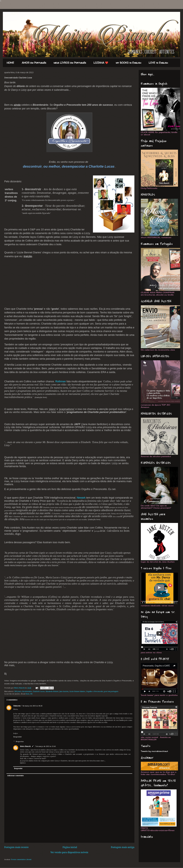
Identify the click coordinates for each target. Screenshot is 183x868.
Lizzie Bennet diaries (77, 691)
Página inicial (70, 847)
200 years (18, 691)
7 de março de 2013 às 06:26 (32, 706)
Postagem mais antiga (123, 847)
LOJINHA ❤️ (101, 63)
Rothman (61, 381)
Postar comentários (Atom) (21, 860)
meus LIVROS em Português (70, 63)
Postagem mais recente (16, 847)
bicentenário (27, 691)
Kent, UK (29, 694)
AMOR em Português (34, 63)
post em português (111, 691)
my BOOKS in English (129, 63)
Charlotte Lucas (39, 691)
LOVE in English (158, 63)
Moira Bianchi (20, 688)
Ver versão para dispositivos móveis (69, 852)
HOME (10, 63)
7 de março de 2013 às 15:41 (45, 746)
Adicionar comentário (16, 776)
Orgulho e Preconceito (95, 691)
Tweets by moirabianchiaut (154, 751)
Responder (18, 737)
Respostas (20, 742)
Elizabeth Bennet (52, 691)
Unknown (17, 706)
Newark (81, 498)
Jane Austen (64, 691)
